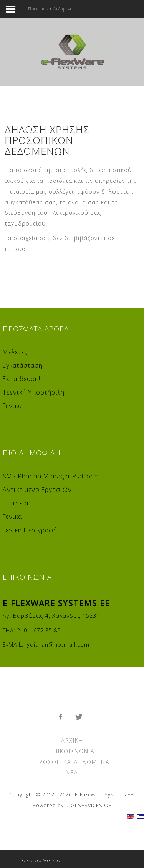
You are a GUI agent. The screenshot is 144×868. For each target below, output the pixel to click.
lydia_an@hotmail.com (57, 645)
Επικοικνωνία (72, 751)
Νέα (72, 772)
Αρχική (72, 740)
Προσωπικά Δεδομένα (72, 762)
